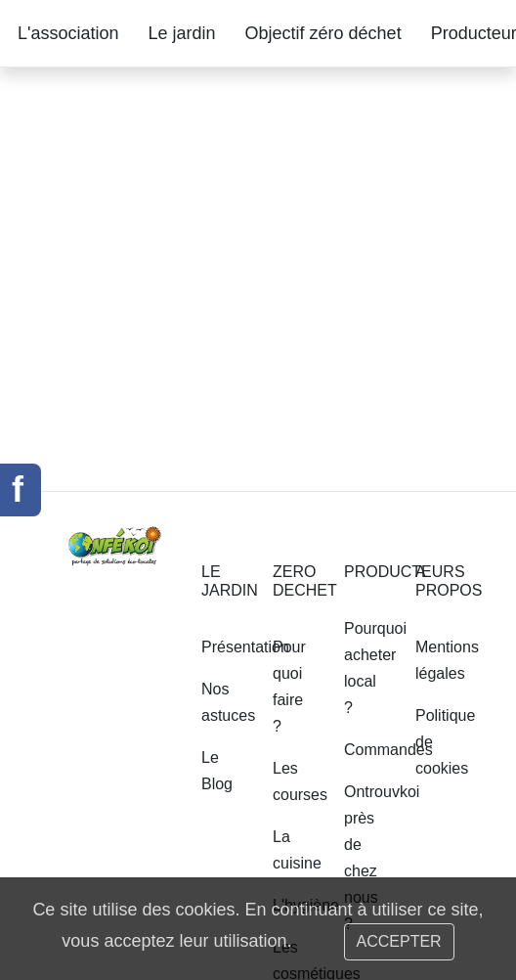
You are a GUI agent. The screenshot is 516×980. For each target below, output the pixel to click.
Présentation (245, 647)
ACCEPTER (399, 941)
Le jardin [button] (182, 33)
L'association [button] (68, 33)
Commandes (388, 750)
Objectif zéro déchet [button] (323, 33)
